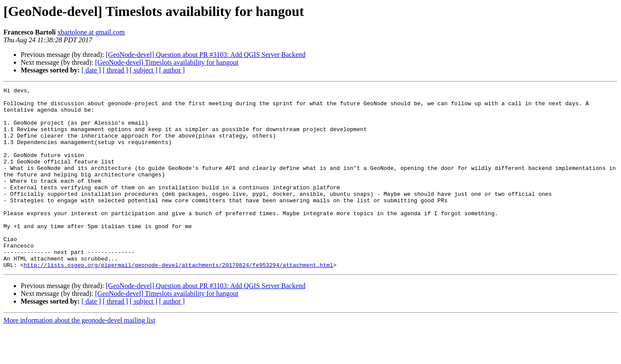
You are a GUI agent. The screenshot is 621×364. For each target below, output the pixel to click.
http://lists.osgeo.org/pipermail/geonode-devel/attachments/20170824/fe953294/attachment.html (179, 301)
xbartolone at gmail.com (91, 32)
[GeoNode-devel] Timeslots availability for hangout (166, 62)
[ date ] (91, 70)
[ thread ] (115, 70)
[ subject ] (144, 70)
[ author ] (172, 70)
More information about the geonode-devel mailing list (79, 356)
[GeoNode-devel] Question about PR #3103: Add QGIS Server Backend (205, 55)
